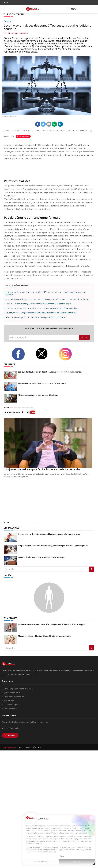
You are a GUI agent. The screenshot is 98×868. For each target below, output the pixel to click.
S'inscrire (84, 337)
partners (41, 826)
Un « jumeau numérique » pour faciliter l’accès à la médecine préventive (42, 469)
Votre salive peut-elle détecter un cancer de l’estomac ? (42, 383)
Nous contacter (11, 709)
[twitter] (45, 354)
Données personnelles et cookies (18, 689)
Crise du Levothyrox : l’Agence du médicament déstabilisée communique (38, 304)
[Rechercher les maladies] (92, 569)
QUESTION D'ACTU (14, 14)
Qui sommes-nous (12, 693)
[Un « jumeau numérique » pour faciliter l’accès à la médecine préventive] (49, 443)
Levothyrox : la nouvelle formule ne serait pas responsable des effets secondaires (42, 308)
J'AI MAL (8, 575)
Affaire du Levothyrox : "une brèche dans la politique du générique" (36, 317)
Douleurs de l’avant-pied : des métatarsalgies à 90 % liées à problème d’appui (52, 624)
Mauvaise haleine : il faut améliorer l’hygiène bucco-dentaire (44, 636)
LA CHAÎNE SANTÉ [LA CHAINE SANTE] (13, 412)
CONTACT (6, 3)
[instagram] (69, 354)
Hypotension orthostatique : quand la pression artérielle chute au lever (49, 534)
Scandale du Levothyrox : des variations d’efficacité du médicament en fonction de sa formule (48, 299)
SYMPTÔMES (11, 618)
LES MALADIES (12, 528)
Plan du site (9, 701)
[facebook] (22, 354)
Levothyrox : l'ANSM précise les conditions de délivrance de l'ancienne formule (41, 313)
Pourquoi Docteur (10, 747)
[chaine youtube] (31, 413)
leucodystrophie (23, 136)
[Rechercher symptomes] (92, 648)
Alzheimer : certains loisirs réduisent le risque (38, 395)
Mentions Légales (12, 705)
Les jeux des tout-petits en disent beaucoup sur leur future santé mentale (50, 372)
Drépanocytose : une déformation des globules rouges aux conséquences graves (53, 546)
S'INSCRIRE (10, 735)
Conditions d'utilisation (14, 697)
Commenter (86, 131)
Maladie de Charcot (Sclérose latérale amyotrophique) (42, 557)
